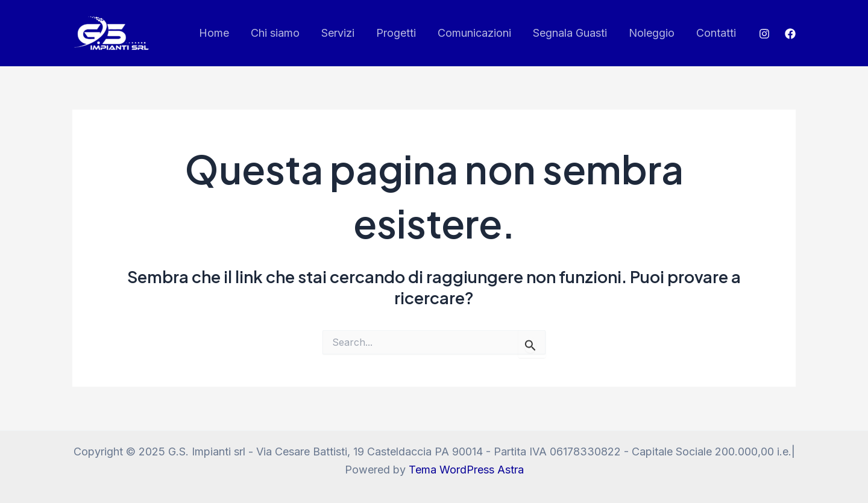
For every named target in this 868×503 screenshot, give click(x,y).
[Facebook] (790, 34)
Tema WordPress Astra (466, 470)
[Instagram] (764, 34)
